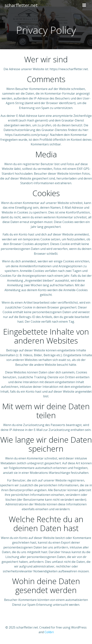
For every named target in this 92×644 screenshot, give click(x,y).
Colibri (49, 632)
